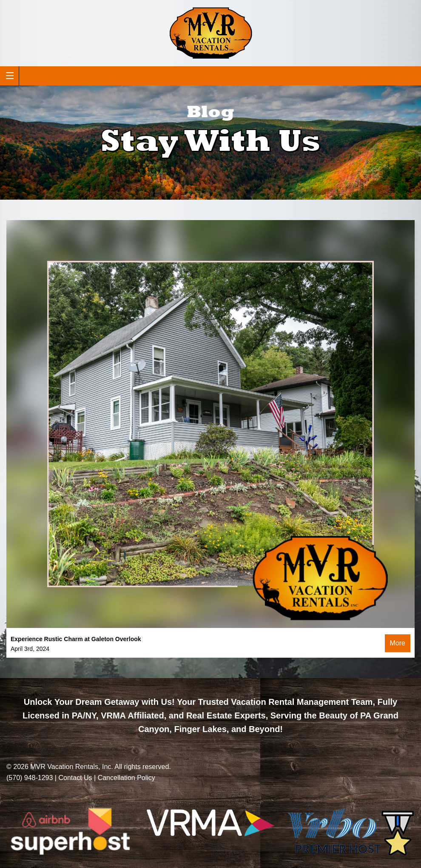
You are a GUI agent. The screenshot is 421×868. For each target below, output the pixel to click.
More (398, 643)
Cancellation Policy (127, 778)
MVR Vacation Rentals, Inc (71, 767)
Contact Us (75, 778)
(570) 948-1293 (30, 778)
